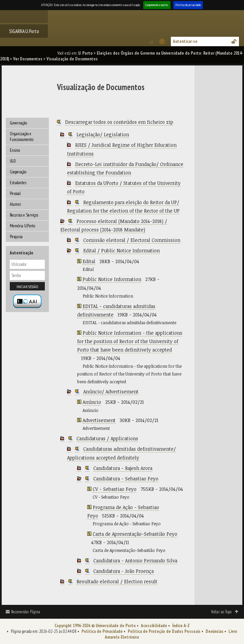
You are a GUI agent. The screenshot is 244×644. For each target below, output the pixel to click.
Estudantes (18, 183)
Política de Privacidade (102, 631)
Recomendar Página (26, 612)
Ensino (15, 150)
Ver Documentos (28, 59)
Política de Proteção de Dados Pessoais (164, 631)
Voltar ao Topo (221, 612)
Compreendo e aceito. (157, 5)
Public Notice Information (112, 279)
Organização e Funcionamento (22, 137)
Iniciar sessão (27, 287)
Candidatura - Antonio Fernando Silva (135, 561)
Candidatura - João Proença (124, 571)
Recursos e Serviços (24, 215)
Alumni (15, 204)
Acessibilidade (154, 626)
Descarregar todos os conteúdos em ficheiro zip (119, 122)
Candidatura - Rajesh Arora (123, 468)
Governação (18, 123)
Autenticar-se (185, 41)
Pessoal (15, 193)
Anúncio (92, 402)
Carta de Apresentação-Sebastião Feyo (135, 534)
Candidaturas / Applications (107, 438)
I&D (13, 161)
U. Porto (85, 53)
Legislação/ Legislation (103, 134)
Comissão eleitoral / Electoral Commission (132, 240)
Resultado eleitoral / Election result (117, 581)
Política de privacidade (188, 5)
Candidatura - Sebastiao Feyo (126, 479)
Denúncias (215, 631)
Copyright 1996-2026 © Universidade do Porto (95, 626)
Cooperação (18, 172)
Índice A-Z (181, 626)
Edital (89, 261)
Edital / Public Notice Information (121, 250)
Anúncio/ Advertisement (111, 391)
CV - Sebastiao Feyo (115, 489)
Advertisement (99, 420)
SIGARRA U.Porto (24, 31)
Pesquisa (16, 237)
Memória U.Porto (22, 226)
